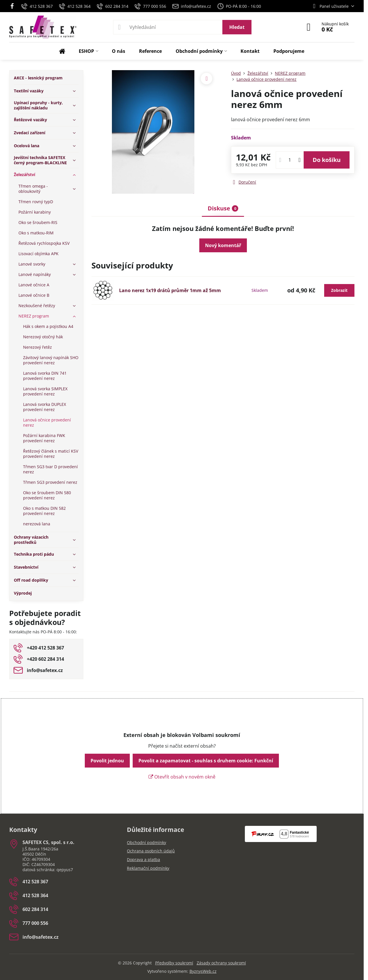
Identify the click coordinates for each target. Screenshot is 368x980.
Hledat (237, 27)
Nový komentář (223, 245)
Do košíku (327, 160)
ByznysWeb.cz (203, 971)
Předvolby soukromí (174, 963)
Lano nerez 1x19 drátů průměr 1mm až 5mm (170, 290)
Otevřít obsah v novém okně (182, 777)
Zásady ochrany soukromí (221, 963)
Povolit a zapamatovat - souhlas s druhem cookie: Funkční (206, 761)
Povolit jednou (107, 761)
